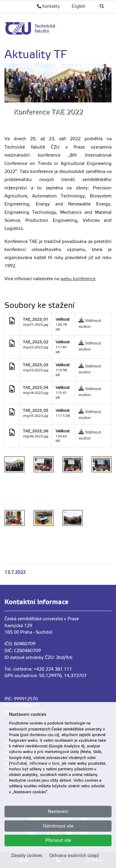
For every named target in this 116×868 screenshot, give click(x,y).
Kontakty (48, 6)
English (79, 6)
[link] (58, 28)
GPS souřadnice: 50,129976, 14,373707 (46, 676)
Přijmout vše (58, 840)
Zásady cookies (27, 855)
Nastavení (58, 811)
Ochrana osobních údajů (74, 855)
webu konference (78, 279)
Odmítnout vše (58, 826)
